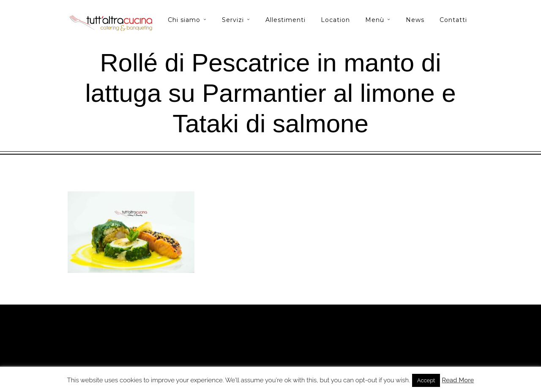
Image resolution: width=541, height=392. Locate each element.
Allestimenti (286, 20)
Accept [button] (426, 380)
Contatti (453, 20)
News (415, 20)
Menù (375, 20)
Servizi (233, 20)
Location (335, 20)
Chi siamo (184, 20)
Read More (458, 380)
